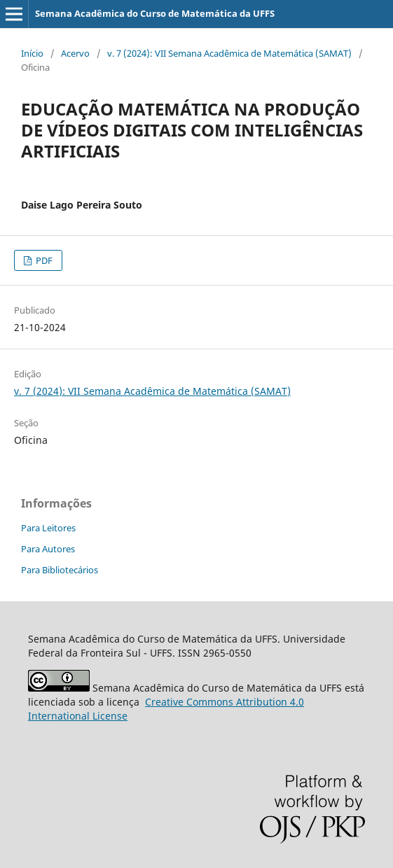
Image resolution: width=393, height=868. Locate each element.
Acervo (75, 53)
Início (32, 53)
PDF (43, 260)
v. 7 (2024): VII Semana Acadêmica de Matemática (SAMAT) (229, 53)
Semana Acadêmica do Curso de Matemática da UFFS (155, 13)
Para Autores (48, 549)
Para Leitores (48, 528)
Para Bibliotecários (60, 570)
